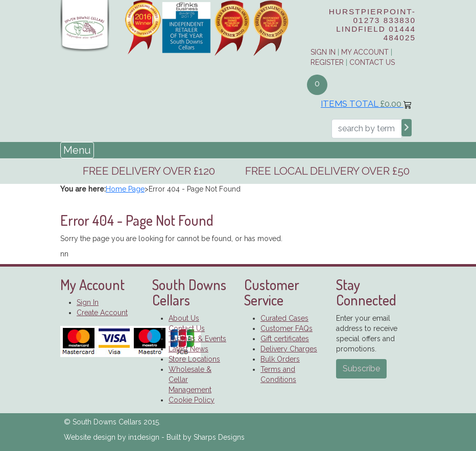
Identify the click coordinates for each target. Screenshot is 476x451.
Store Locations (194, 359)
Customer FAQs (287, 328)
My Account (365, 52)
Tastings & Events (197, 339)
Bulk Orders (280, 359)
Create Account (102, 313)
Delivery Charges (289, 349)
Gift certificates (285, 339)
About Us (184, 318)
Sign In (88, 302)
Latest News (188, 349)
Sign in (323, 52)
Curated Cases (284, 318)
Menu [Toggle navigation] (77, 150)
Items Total (366, 104)
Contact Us (372, 62)
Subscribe (361, 369)
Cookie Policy (192, 400)
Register (327, 62)
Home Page (125, 189)
